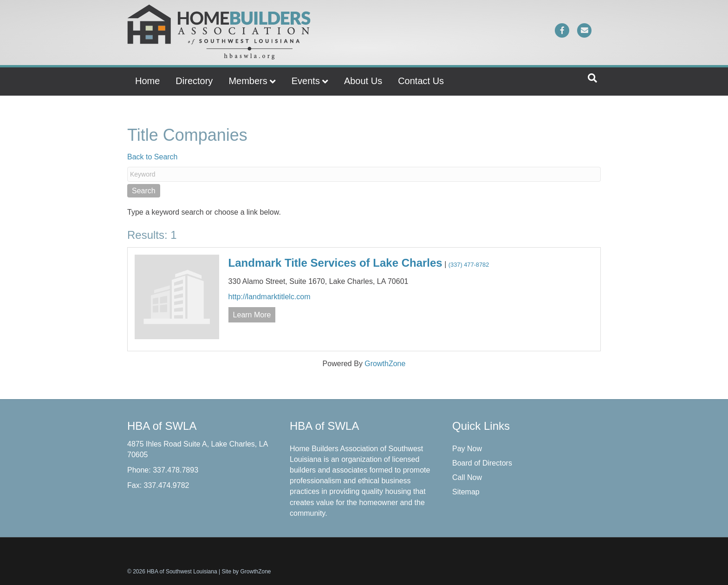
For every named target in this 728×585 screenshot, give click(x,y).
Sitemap (466, 492)
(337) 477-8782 (469, 265)
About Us (363, 81)
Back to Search (153, 157)
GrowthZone (385, 364)
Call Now (467, 477)
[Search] (592, 78)
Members (248, 81)
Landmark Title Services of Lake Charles (335, 263)
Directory (194, 81)
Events (306, 81)
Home (147, 81)
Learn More (252, 315)
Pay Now (467, 449)
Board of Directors (482, 463)
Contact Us (421, 81)
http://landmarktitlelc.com (270, 297)
